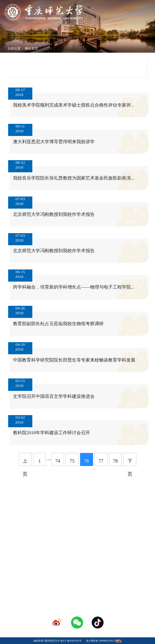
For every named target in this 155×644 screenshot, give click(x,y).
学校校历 (48, 559)
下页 (130, 462)
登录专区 (78, 565)
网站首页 (31, 48)
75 (72, 461)
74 (58, 461)
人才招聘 (78, 559)
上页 (25, 462)
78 (115, 461)
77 (101, 461)
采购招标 (107, 559)
